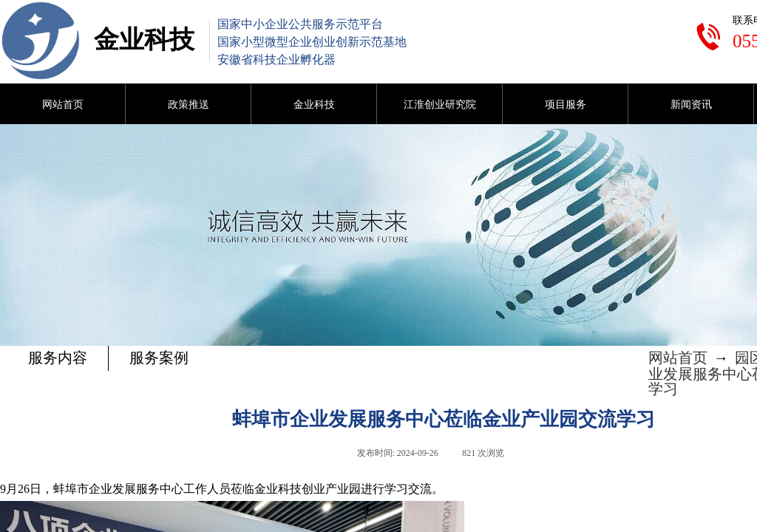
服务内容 (58, 358)
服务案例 (159, 358)
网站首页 (678, 358)
